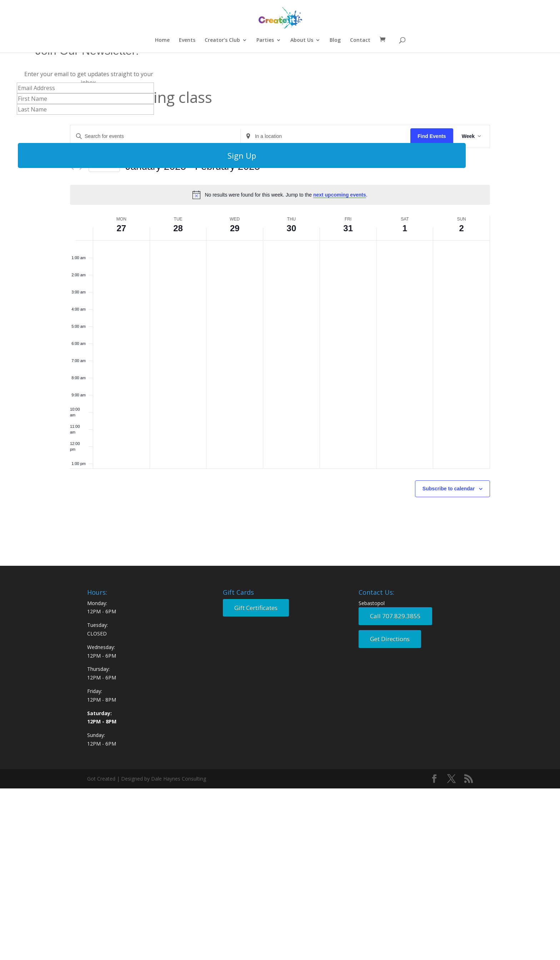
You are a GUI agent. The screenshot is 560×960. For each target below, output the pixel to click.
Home (162, 40)
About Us (302, 40)
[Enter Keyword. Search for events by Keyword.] (155, 136)
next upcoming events (340, 195)
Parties (265, 40)
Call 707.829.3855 (395, 616)
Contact (360, 40)
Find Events (432, 136)
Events (187, 40)
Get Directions (390, 639)
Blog (335, 40)
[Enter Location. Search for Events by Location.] (326, 136)
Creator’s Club (222, 40)
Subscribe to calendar (449, 489)
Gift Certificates (256, 608)
